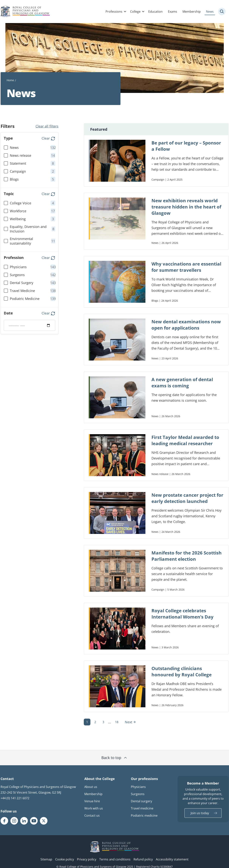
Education (155, 12)
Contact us (92, 815)
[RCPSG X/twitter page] (44, 821)
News (210, 12)
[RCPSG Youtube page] (34, 821)
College (135, 12)
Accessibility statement (172, 859)
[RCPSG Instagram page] (14, 821)
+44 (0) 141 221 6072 (15, 798)
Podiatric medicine (144, 815)
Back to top (114, 758)
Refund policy (143, 859)
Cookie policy (65, 859)
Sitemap (46, 859)
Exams (173, 12)
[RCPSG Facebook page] (4, 821)
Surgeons (138, 794)
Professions (114, 12)
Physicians (138, 787)
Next (130, 722)
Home (10, 80)
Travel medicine (142, 808)
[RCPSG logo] (115, 847)
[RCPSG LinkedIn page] (24, 821)
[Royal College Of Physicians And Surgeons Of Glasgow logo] (25, 12)
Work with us (94, 808)
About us (91, 787)
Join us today (200, 813)
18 (117, 722)
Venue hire (92, 801)
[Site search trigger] (222, 12)
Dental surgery (141, 801)
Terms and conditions (115, 859)
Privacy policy (87, 859)
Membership (192, 12)
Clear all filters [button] (47, 126)
